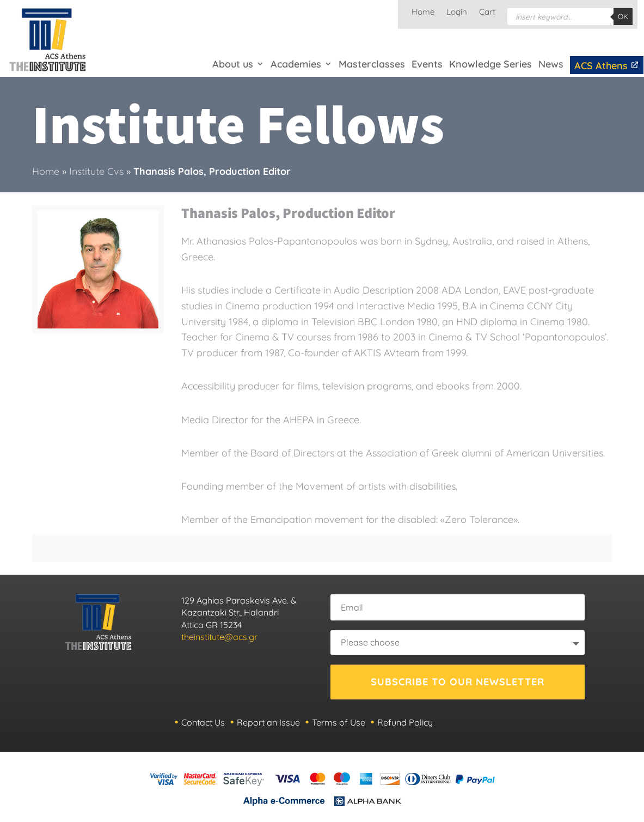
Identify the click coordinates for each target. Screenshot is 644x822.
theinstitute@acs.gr (219, 637)
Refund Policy (405, 722)
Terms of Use (339, 722)
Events (427, 64)
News (551, 64)
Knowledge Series (490, 64)
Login (457, 13)
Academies (296, 64)
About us (233, 64)
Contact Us (203, 722)
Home (423, 13)
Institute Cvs (96, 171)
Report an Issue (268, 722)
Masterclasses (372, 64)
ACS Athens (607, 66)
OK (623, 16)
